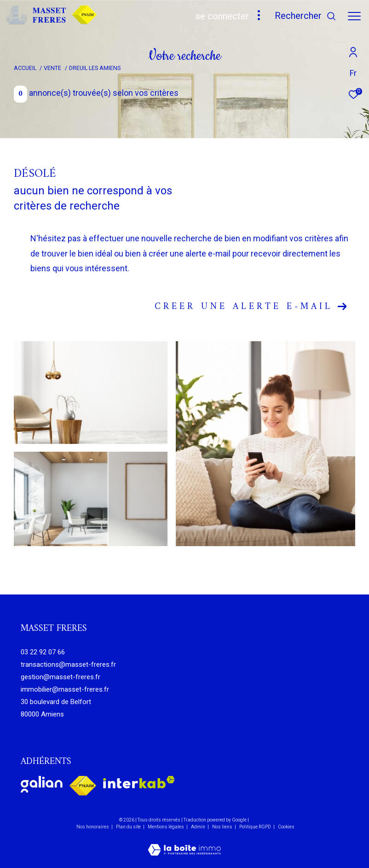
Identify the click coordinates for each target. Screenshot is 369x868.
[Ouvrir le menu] (354, 16)
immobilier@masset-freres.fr (65, 689)
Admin (199, 827)
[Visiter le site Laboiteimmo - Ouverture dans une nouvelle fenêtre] (184, 844)
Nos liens (223, 827)
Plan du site (129, 827)
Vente (52, 68)
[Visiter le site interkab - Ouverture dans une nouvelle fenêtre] (139, 782)
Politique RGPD (255, 827)
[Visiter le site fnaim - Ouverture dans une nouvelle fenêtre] (83, 786)
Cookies (286, 827)
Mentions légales (166, 827)
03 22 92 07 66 (43, 652)
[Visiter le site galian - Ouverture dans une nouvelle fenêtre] (42, 784)
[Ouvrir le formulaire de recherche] (306, 16)
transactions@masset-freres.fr (68, 664)
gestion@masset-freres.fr (61, 677)
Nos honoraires (93, 827)
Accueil (25, 68)
